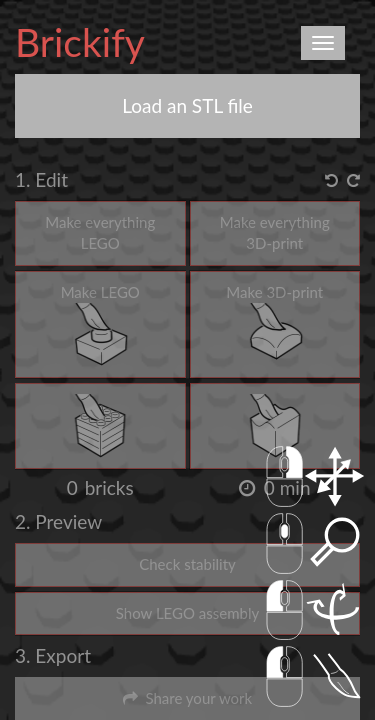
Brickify (80, 42)
